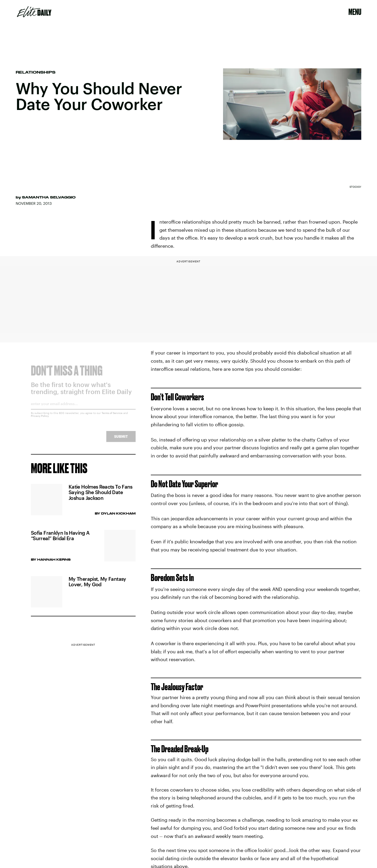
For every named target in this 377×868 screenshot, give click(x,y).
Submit (121, 440)
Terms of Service (112, 417)
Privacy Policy (40, 419)
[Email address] (83, 409)
